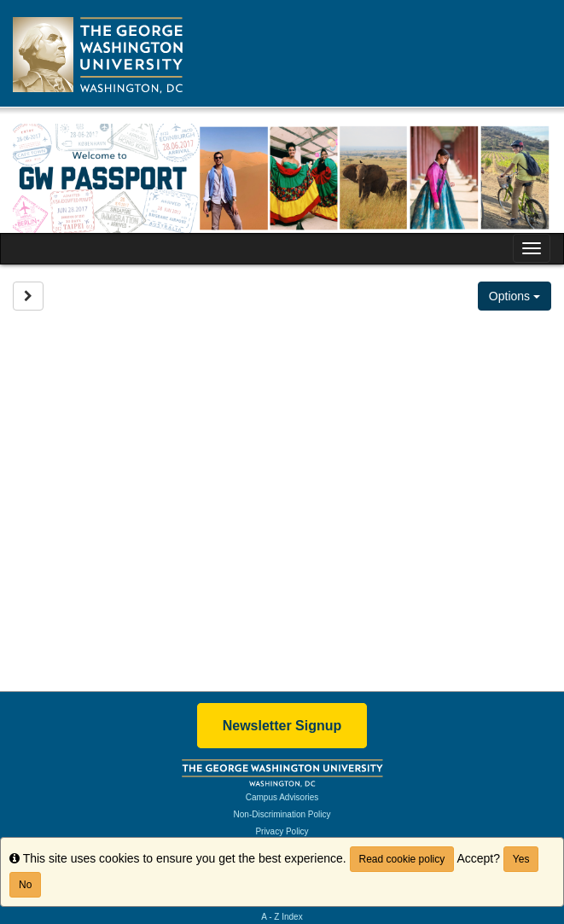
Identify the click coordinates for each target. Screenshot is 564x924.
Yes (521, 859)
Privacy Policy (282, 831)
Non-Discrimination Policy (282, 814)
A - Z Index (282, 917)
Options (515, 296)
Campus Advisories (282, 797)
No (25, 885)
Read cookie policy (402, 859)
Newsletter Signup (282, 726)
